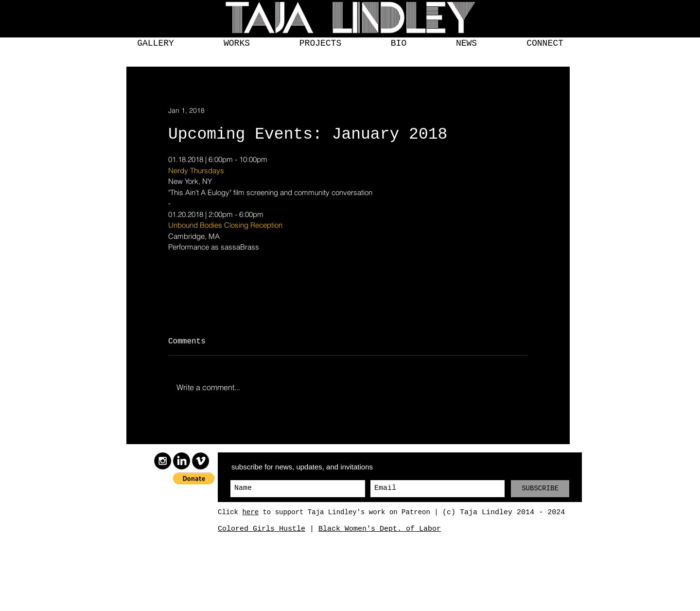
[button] (156, 44)
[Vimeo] (201, 461)
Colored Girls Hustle (262, 529)
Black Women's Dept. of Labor (380, 529)
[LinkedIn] (182, 461)
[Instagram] (163, 461)
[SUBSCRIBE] (540, 489)
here (250, 512)
